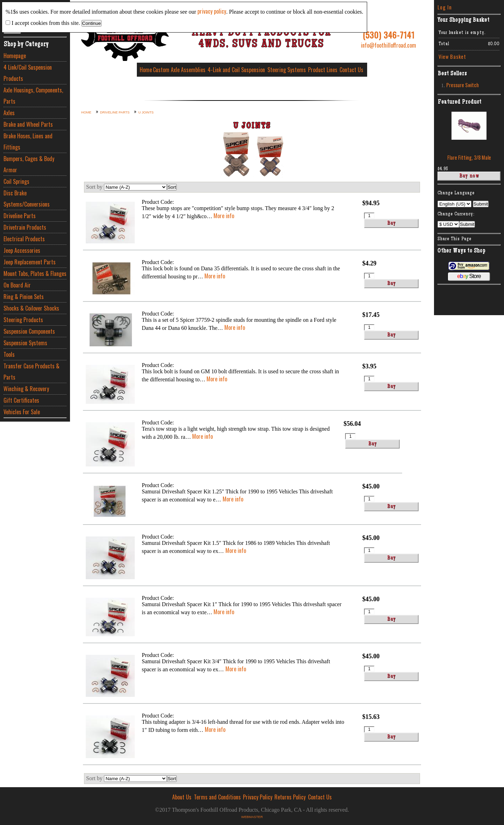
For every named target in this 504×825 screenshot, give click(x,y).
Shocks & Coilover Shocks (31, 308)
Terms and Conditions (217, 797)
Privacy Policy (258, 797)
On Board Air (17, 285)
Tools (9, 354)
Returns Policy (290, 797)
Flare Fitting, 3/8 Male (469, 157)
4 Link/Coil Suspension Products (28, 73)
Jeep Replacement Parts (30, 262)
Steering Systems (287, 70)
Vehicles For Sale (22, 412)
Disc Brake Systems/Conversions (27, 199)
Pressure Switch (463, 85)
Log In (445, 7)
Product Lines (323, 70)
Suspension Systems (25, 343)
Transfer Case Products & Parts (31, 372)
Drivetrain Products (25, 227)
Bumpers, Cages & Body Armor (29, 164)
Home (146, 70)
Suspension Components (29, 331)
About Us (182, 797)
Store (469, 276)
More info (224, 216)
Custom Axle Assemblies (179, 70)
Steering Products (23, 320)
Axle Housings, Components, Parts (33, 96)
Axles (9, 113)
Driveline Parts (20, 216)
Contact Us (351, 70)
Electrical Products (24, 239)
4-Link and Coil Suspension (236, 70)
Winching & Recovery (26, 389)
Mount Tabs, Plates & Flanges (35, 273)
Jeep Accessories (22, 250)
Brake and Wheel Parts (28, 124)
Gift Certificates (21, 400)
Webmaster (252, 817)
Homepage (15, 56)
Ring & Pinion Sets (24, 297)
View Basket (452, 57)
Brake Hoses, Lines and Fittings (28, 141)
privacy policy (212, 11)
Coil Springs (16, 181)
